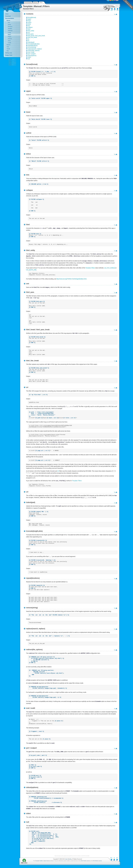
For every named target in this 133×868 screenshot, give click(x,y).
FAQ (8, 51)
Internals (10, 39)
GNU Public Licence (85, 861)
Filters (41, 2)
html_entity (31, 31)
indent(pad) (31, 42)
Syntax (9, 25)
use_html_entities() (110, 268)
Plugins (10, 37)
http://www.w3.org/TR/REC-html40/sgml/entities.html (71, 279)
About (7, 14)
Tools (8, 47)
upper (29, 19)
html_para (31, 34)
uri (29, 39)
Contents (30, 14)
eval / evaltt (31, 52)
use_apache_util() (31, 270)
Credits (9, 43)
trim (29, 26)
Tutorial (8, 49)
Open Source (47, 861)
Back (112, 10)
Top (115, 14)
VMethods (10, 31)
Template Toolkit (39, 861)
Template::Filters (90, 268)
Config (9, 33)
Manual (35, 2)
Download (8, 16)
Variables (10, 29)
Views (9, 41)
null (29, 59)
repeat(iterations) (33, 46)
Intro (9, 22)
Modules (9, 45)
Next (118, 10)
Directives (10, 27)
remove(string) (32, 47)
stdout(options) (32, 55)
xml (29, 32)
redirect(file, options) (34, 51)
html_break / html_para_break (36, 36)
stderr (29, 57)
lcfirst (29, 24)
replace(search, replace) (35, 49)
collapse (30, 27)
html (29, 29)
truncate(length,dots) (34, 44)
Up (115, 10)
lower (29, 21)
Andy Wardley (68, 859)
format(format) (32, 17)
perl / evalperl (32, 54)
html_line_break (32, 37)
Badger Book (9, 55)
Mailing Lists (9, 53)
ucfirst (29, 22)
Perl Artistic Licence (97, 861)
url (29, 41)
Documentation (28, 2)
